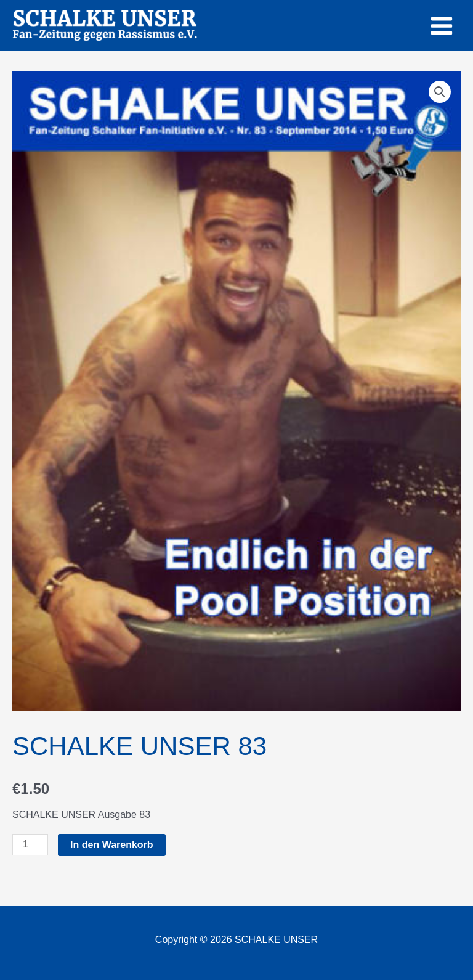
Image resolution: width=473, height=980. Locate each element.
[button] (440, 92)
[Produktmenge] (30, 845)
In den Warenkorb (112, 845)
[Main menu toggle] (442, 25)
